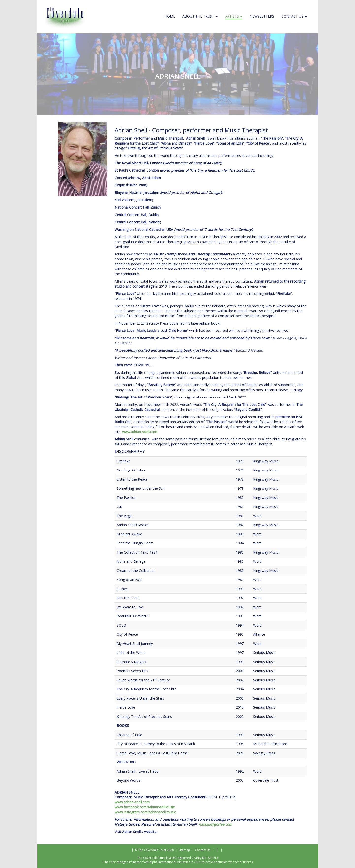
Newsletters (262, 16)
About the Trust (200, 16)
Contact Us (294, 16)
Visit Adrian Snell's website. (136, 832)
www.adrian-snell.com (140, 432)
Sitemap (184, 850)
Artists (234, 16)
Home (170, 16)
